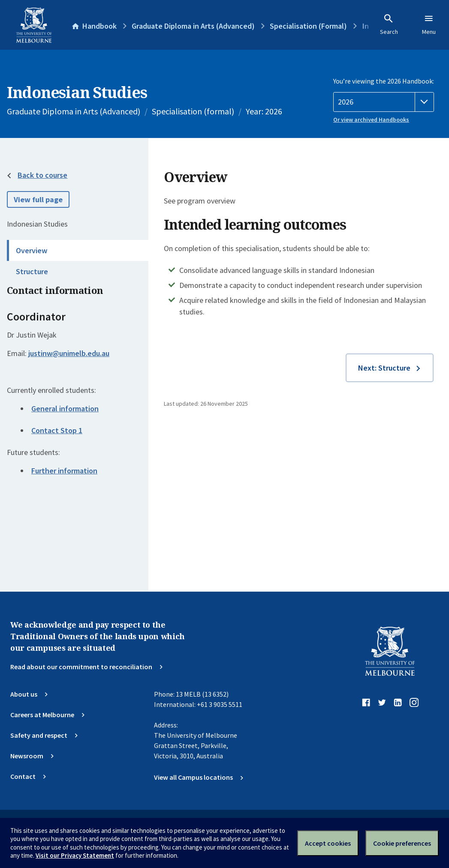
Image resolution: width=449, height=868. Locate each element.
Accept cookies (328, 843)
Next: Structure (384, 368)
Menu (429, 24)
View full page (38, 199)
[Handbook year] (384, 102)
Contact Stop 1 (57, 430)
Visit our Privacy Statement (75, 855)
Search (389, 24)
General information (65, 409)
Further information (64, 471)
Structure (32, 271)
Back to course (42, 175)
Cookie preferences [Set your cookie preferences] (402, 843)
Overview (32, 250)
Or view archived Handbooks (371, 120)
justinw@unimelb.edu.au (69, 353)
